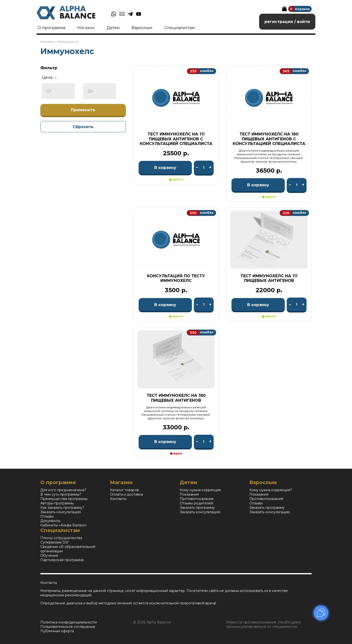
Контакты (118, 499)
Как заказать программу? (62, 508)
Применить (83, 110)
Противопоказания (197, 499)
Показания (189, 494)
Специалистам (180, 28)
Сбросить (83, 127)
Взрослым (142, 28)
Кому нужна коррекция (200, 490)
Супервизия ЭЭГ (55, 542)
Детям (113, 28)
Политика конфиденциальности (69, 622)
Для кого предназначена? (63, 490)
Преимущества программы (64, 499)
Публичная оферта (57, 631)
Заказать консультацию (61, 512)
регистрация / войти (287, 22)
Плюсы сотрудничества (61, 538)
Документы (50, 521)
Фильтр (49, 68)
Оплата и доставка (126, 494)
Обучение (49, 555)
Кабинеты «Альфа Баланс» (64, 525)
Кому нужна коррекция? (271, 490)
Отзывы (47, 516)
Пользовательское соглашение (68, 627)
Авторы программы (57, 503)
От (49, 91)
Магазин (86, 28)
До (90, 91)
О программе (52, 28)
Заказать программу (197, 508)
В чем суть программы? (61, 494)
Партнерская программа (62, 560)
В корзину (165, 168)
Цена (47, 77)
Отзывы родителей (196, 503)
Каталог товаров (124, 490)
